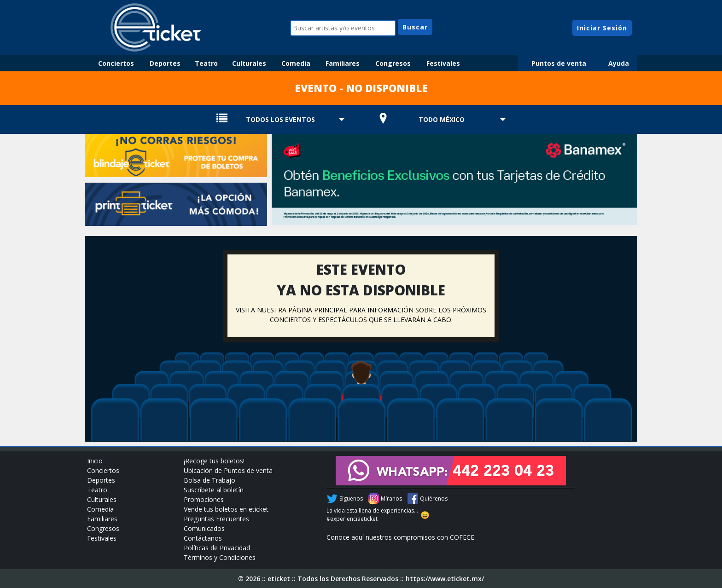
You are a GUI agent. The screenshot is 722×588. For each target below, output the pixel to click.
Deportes (165, 63)
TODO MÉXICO (442, 119)
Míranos (391, 499)
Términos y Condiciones (220, 557)
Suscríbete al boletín (214, 490)
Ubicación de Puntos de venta (228, 470)
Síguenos (351, 499)
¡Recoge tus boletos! (214, 461)
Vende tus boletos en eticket (226, 509)
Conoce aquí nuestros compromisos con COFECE (400, 537)
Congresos (393, 63)
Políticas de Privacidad (217, 548)
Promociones (204, 499)
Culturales (249, 63)
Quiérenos (434, 499)
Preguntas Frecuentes (216, 519)
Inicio (95, 461)
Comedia (296, 63)
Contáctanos (203, 538)
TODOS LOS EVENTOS (280, 119)
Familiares (343, 63)
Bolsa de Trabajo (210, 480)
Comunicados (204, 528)
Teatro (206, 63)
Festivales (443, 63)
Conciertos (116, 63)
